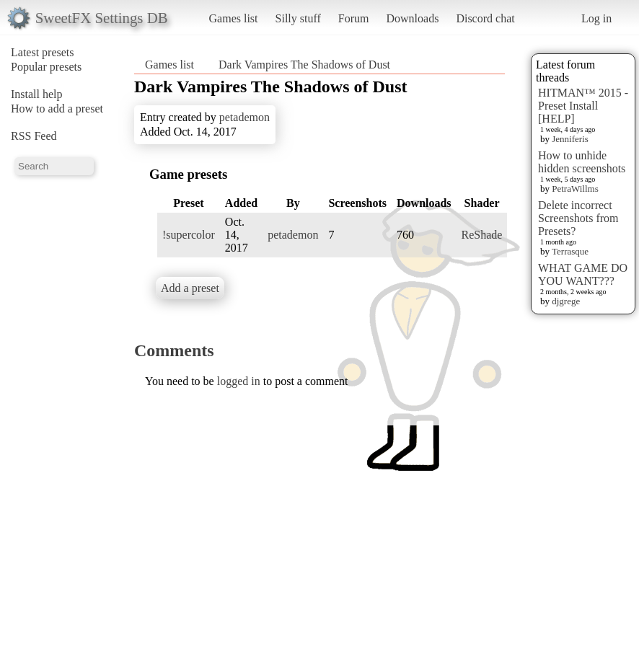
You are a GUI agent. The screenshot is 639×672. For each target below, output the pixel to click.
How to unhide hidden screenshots (582, 162)
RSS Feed (34, 136)
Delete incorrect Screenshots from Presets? (578, 218)
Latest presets (43, 52)
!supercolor (189, 235)
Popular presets (46, 67)
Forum (354, 18)
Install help (37, 94)
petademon (244, 117)
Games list (234, 18)
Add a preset (190, 288)
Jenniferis (570, 139)
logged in (239, 381)
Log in (596, 18)
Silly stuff (298, 18)
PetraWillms (575, 189)
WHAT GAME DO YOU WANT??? (583, 274)
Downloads (412, 18)
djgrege (566, 301)
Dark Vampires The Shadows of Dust (304, 65)
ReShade (482, 235)
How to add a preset (57, 109)
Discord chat (485, 18)
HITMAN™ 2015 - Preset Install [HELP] (583, 106)
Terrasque (570, 251)
